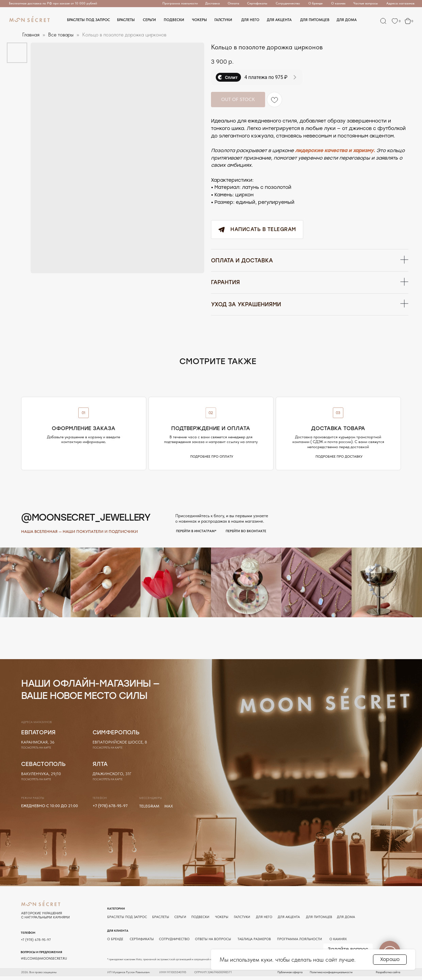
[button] (213, 3)
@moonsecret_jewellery (86, 521)
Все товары (61, 35)
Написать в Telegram (255, 229)
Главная (31, 35)
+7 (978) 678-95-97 (110, 809)
